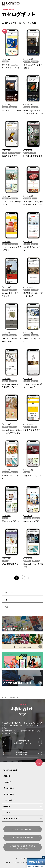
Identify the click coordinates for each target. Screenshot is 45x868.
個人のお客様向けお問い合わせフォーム (23, 753)
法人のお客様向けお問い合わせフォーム (23, 742)
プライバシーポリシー (23, 858)
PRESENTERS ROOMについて (22, 829)
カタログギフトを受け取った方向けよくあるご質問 (23, 847)
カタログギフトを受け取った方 (23, 838)
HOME (4, 697)
